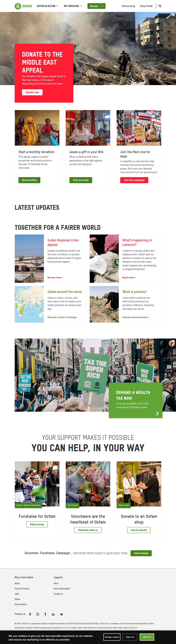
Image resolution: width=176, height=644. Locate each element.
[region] (88, 637)
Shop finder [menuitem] (146, 6)
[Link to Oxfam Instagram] (38, 614)
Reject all (130, 637)
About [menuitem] (17, 583)
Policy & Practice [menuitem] (22, 588)
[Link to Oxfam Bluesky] (62, 614)
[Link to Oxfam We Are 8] (30, 614)
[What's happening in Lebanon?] (126, 259)
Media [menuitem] (17, 599)
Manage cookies (112, 637)
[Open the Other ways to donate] (103, 6)
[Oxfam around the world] (51, 304)
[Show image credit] (173, 15)
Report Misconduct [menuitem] (62, 588)
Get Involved (141, 553)
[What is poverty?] (126, 304)
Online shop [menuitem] (128, 6)
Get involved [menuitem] (73, 6)
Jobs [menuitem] (17, 594)
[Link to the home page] (23, 6)
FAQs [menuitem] (56, 583)
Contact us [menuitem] (58, 594)
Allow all (147, 637)
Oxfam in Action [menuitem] (47, 6)
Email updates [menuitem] (21, 604)
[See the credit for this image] (173, 341)
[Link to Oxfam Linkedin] (54, 614)
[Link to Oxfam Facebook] (46, 614)
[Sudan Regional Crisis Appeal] (51, 259)
